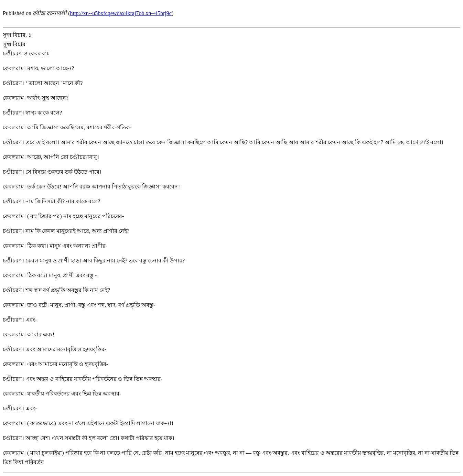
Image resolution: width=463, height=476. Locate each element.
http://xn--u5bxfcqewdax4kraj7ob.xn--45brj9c (121, 13)
